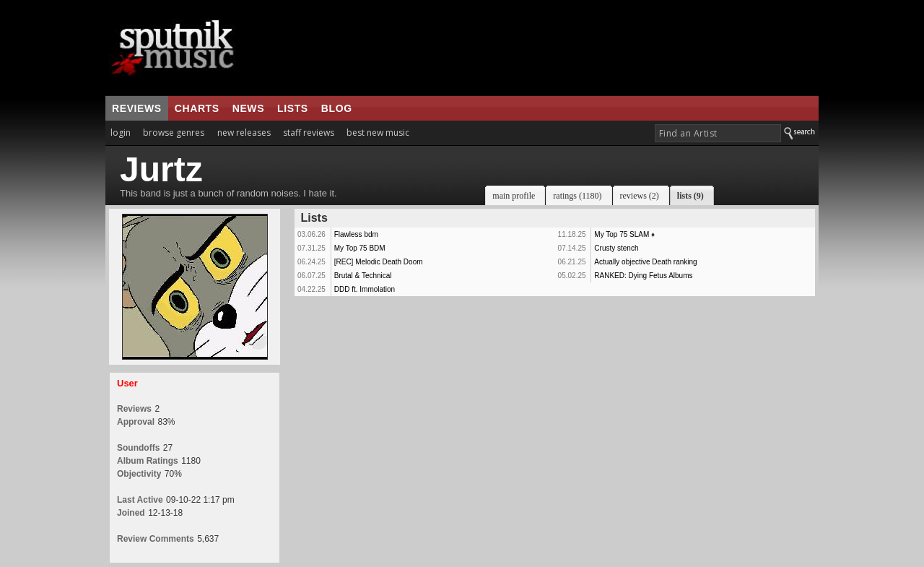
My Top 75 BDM (360, 248)
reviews (137, 108)
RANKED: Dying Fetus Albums (643, 276)
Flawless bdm (356, 234)
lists (293, 108)
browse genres (174, 133)
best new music (378, 133)
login (121, 133)
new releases (244, 133)
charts (197, 108)
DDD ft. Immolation (365, 289)
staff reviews (309, 133)
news (248, 108)
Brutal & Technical (363, 276)
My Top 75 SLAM (622, 234)
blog (337, 108)
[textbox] (718, 133)
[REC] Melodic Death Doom (379, 262)
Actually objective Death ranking (645, 262)
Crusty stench (616, 248)
